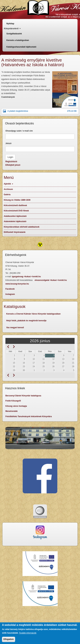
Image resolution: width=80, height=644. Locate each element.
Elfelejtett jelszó (13, 165)
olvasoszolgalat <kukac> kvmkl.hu (51, 280)
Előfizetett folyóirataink (15, 232)
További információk (28, 633)
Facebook (10, 289)
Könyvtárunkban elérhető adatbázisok (22, 227)
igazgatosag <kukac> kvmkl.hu (27, 277)
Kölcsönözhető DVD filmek (16, 211)
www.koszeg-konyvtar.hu (17, 284)
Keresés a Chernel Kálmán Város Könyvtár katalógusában (33, 314)
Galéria (7, 195)
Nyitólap (10, 24)
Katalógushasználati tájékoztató (21, 47)
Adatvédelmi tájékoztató (15, 221)
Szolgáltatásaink (14, 34)
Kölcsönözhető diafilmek (15, 205)
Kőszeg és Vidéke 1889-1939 (17, 200)
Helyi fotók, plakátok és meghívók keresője (26, 321)
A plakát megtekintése (18, 111)
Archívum (8, 189)
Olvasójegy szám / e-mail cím (19, 131)
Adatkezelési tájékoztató (15, 216)
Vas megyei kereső (15, 328)
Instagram (10, 294)
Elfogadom (9, 639)
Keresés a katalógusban (18, 40)
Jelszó (8, 143)
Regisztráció (11, 162)
